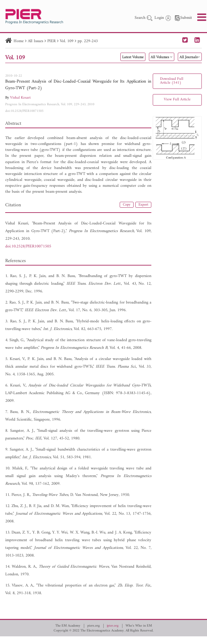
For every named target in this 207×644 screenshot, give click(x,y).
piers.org (94, 626)
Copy (127, 205)
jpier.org (113, 626)
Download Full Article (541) (172, 81)
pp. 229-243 (88, 41)
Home (19, 41)
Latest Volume (133, 57)
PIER (51, 41)
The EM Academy (68, 626)
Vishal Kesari (20, 98)
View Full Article (177, 99)
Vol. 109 (67, 41)
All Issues (35, 41)
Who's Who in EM (139, 626)
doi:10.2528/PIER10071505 (24, 111)
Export (143, 205)
